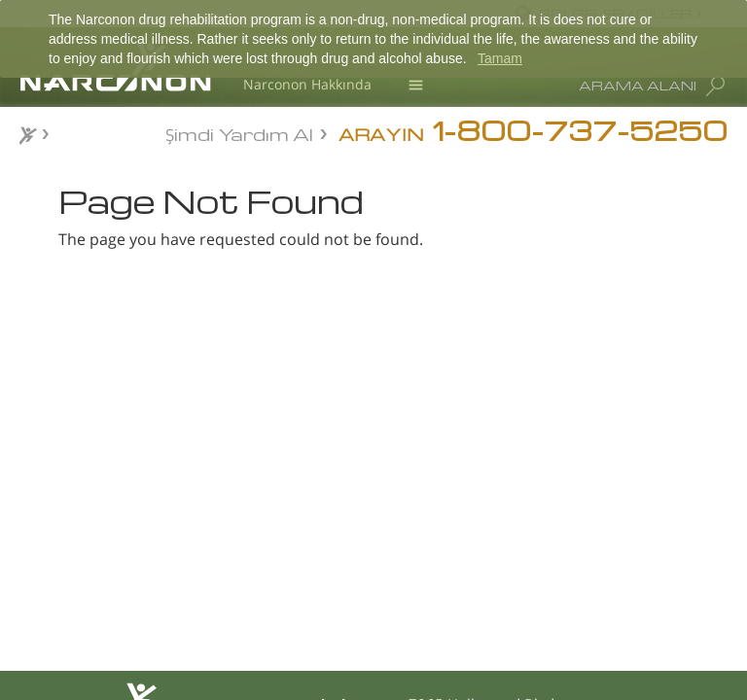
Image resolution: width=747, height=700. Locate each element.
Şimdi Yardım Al (239, 133)
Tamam (500, 58)
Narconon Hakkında (307, 84)
